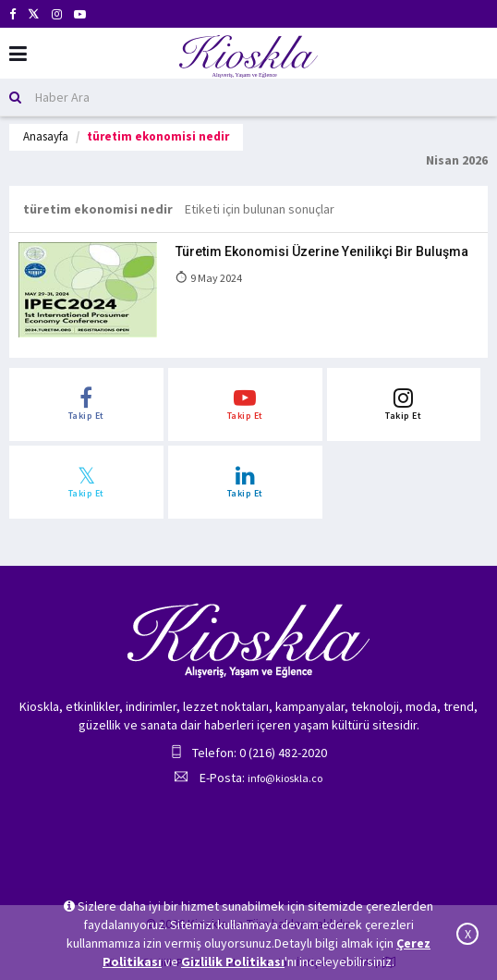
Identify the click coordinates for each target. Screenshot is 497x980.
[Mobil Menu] (18, 54)
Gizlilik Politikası (233, 962)
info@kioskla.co (285, 778)
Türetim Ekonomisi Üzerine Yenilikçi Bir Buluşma (322, 251)
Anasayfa (46, 136)
